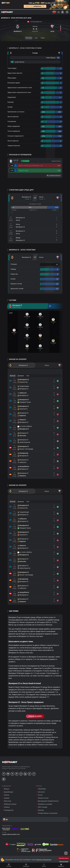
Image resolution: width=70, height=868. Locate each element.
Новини (7, 807)
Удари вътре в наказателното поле (20, 88)
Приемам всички (64, 858)
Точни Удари (12, 68)
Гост (28, 376)
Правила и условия (45, 804)
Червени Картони (14, 146)
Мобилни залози (10, 804)
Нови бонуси (61, 865)
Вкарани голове (16, 284)
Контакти (41, 792)
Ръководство (9, 810)
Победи (13, 269)
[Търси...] (58, 12)
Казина (7, 795)
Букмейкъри (8, 792)
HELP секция (43, 807)
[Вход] (62, 12)
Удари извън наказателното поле (19, 92)
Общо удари (12, 78)
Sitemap (41, 810)
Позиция (14, 264)
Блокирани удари (14, 83)
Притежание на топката (16, 112)
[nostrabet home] (10, 762)
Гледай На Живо (35, 716)
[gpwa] (21, 844)
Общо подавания (14, 126)
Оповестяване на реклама (48, 813)
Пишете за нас (43, 798)
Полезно (44, 865)
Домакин (21, 376)
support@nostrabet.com (11, 834)
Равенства (14, 274)
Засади (10, 107)
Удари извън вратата (15, 73)
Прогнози (9, 865)
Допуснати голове (17, 288)
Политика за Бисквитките (44, 860)
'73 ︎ (12, 62)
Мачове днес (26, 865)
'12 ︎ (58, 58)
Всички (13, 376)
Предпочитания (64, 861)
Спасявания (12, 121)
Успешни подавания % (16, 136)
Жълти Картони (13, 117)
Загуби (13, 279)
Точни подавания (14, 131)
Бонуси (6, 789)
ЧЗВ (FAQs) (42, 789)
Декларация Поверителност (48, 801)
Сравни (7, 798)
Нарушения (12, 97)
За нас (40, 795)
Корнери (11, 102)
